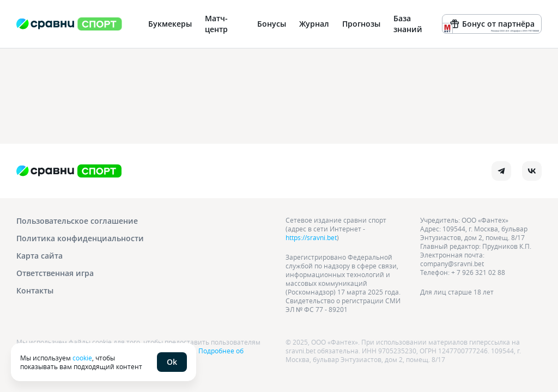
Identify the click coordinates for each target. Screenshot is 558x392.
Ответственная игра (55, 273)
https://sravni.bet (311, 237)
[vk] (532, 171)
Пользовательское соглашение (77, 221)
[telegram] (501, 171)
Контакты (35, 290)
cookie (82, 358)
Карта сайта (40, 256)
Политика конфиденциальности (80, 238)
